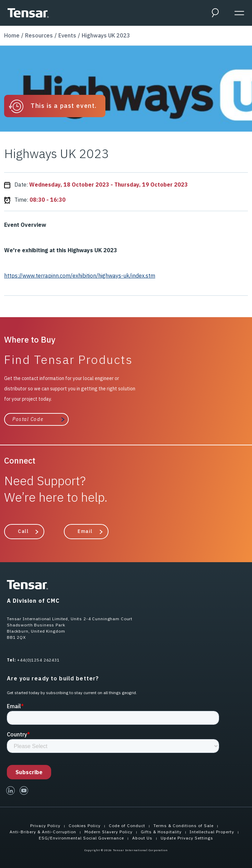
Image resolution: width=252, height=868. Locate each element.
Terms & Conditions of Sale (184, 826)
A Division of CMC (33, 601)
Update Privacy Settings (187, 838)
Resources (39, 35)
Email (85, 531)
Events (67, 35)
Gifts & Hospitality (161, 832)
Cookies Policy (85, 826)
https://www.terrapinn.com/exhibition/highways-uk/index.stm (80, 276)
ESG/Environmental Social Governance (81, 838)
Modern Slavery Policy (108, 832)
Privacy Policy (45, 826)
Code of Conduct (127, 826)
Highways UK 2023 (106, 35)
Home (12, 35)
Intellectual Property (212, 832)
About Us (142, 838)
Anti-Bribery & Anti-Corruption (43, 832)
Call (23, 531)
